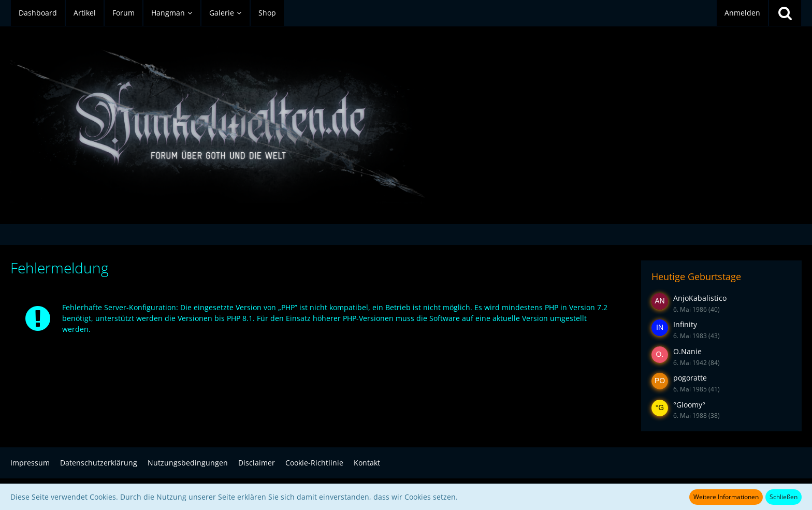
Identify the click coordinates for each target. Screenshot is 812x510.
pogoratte (690, 378)
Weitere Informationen (726, 497)
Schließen (784, 497)
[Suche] (785, 13)
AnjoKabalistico (700, 298)
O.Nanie (687, 351)
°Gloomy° (689, 405)
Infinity (685, 324)
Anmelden (742, 13)
